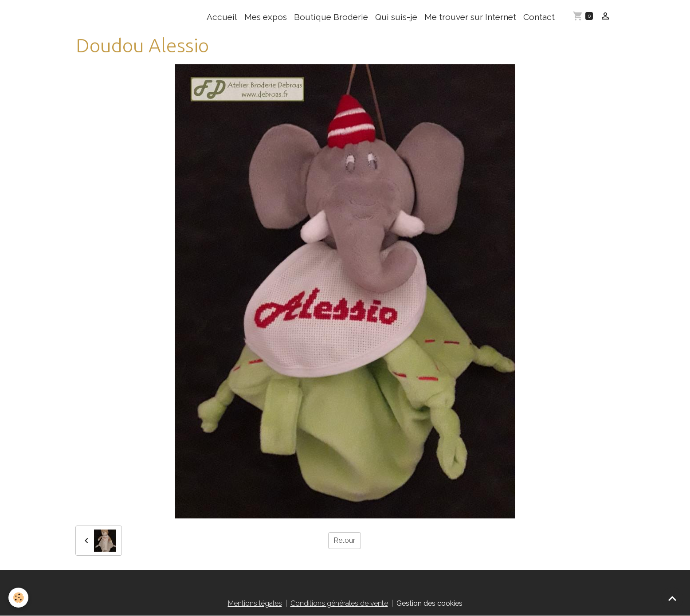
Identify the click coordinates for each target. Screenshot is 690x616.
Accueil (222, 17)
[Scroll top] (672, 598)
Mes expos (266, 17)
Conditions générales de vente (339, 603)
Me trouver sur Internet (470, 17)
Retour (345, 540)
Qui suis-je (396, 17)
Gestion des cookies (429, 603)
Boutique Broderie (331, 17)
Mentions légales (255, 603)
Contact (539, 17)
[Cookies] (19, 598)
